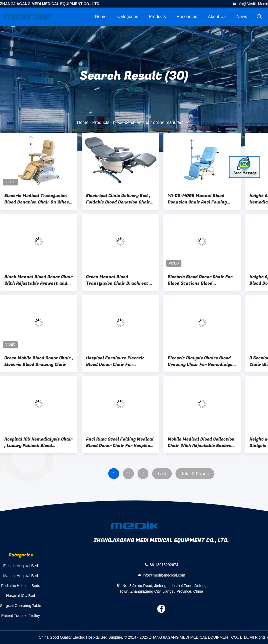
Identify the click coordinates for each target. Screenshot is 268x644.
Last (162, 474)
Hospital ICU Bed (21, 596)
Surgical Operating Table (21, 606)
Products (157, 17)
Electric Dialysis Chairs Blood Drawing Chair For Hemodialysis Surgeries (202, 361)
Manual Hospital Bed (21, 576)
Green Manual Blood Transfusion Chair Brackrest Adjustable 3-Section (117, 280)
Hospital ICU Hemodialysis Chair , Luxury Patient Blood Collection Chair (38, 442)
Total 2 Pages (195, 474)
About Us (217, 17)
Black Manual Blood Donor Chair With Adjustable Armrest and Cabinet (38, 280)
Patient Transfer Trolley (21, 616)
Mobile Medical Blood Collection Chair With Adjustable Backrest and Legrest (202, 442)
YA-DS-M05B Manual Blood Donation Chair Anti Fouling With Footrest (197, 199)
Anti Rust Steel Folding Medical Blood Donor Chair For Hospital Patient (120, 442)
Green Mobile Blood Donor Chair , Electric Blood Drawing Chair (39, 361)
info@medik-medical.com (164, 575)
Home (101, 17)
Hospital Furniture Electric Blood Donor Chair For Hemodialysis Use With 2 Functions (115, 361)
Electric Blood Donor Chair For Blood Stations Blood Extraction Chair (200, 280)
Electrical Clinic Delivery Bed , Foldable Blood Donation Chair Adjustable (118, 199)
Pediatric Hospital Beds (21, 586)
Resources (187, 17)
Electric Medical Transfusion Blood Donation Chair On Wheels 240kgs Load (39, 199)
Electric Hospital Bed (21, 566)
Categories (128, 17)
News (242, 17)
